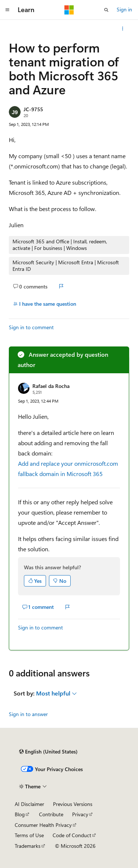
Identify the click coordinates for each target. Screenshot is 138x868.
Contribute (51, 814)
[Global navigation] (7, 10)
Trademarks (28, 846)
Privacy (80, 814)
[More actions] (123, 29)
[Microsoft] (69, 10)
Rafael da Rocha (51, 386)
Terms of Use (29, 835)
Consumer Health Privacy (43, 825)
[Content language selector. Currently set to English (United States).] (48, 752)
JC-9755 (33, 109)
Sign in (124, 9)
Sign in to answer (28, 714)
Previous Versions (73, 804)
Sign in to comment (31, 327)
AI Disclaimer (29, 804)
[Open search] (106, 10)
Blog (20, 814)
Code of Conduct (72, 835)
